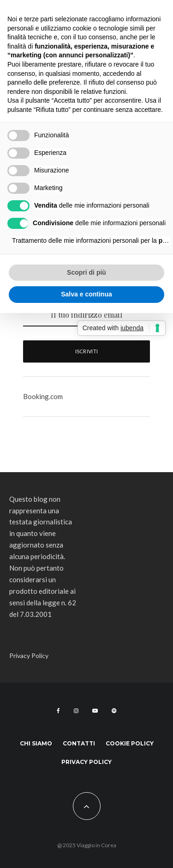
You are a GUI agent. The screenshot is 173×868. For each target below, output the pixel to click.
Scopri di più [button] (86, 272)
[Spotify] (114, 711)
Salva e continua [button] (86, 294)
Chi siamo (36, 743)
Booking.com (43, 396)
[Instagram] (76, 711)
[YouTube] (95, 711)
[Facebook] (58, 711)
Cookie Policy (130, 743)
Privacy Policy (29, 656)
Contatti (79, 743)
